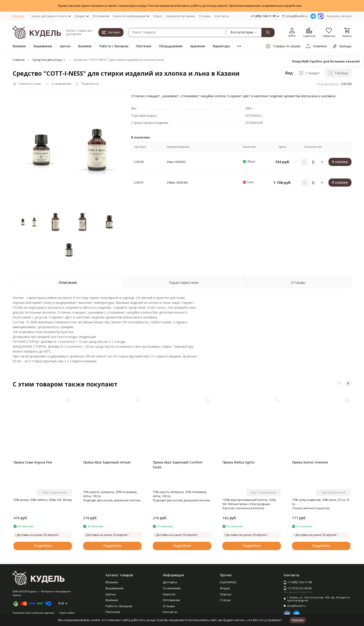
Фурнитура (221, 46)
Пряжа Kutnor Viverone (310, 462)
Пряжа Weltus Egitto (239, 462)
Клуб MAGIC (228, 582)
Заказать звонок (339, 16)
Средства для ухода (47, 60)
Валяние (85, 46)
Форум (225, 588)
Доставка (170, 582)
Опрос (158, 16)
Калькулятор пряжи (180, 16)
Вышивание (43, 46)
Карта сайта (67, 613)
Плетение (144, 46)
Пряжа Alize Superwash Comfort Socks (178, 465)
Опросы (226, 594)
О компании (172, 588)
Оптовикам (101, 16)
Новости (169, 594)
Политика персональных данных (34, 613)
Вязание (19, 46)
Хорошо (298, 620)
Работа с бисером (114, 46)
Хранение (198, 46)
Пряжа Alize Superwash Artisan (107, 462)
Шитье (65, 46)
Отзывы (205, 16)
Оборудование (171, 46)
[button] (339, 383)
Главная (19, 60)
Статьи (225, 600)
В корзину (340, 162)
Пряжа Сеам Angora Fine (33, 462)
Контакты (222, 16)
